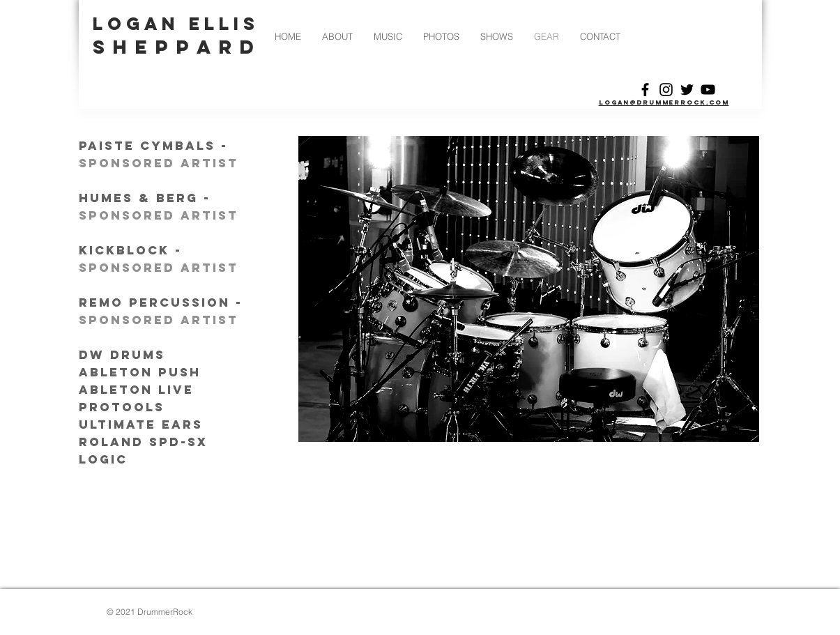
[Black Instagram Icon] (666, 90)
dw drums (125, 355)
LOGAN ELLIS (176, 24)
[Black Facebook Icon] (645, 90)
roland (111, 442)
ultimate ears (141, 424)
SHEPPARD (178, 47)
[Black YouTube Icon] (708, 90)
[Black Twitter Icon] (687, 90)
